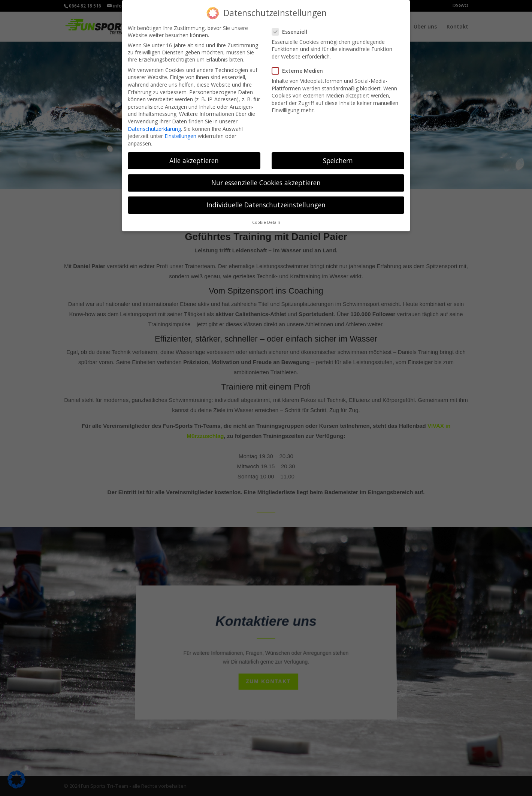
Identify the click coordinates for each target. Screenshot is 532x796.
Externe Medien (300, 66)
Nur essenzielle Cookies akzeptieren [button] (266, 178)
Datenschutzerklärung (154, 124)
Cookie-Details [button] (266, 218)
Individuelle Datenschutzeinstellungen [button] (266, 200)
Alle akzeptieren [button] (194, 156)
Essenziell (293, 27)
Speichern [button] (338, 156)
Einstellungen (180, 131)
